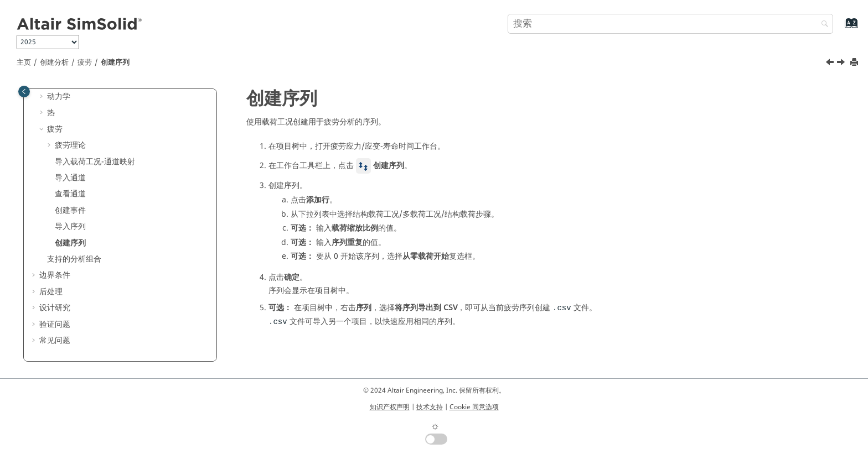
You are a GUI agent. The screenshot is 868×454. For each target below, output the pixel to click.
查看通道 (70, 194)
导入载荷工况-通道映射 (95, 162)
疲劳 (85, 62)
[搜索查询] (670, 24)
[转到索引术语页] (839, 28)
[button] (43, 97)
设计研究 (55, 308)
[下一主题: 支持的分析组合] (842, 64)
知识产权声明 (390, 407)
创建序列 (115, 62)
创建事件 (70, 210)
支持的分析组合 (74, 259)
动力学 (59, 96)
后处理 (51, 292)
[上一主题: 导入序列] (831, 64)
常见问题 (55, 340)
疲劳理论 (70, 145)
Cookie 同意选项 (474, 407)
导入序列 (70, 226)
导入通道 (70, 178)
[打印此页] (855, 63)
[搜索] (822, 25)
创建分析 (54, 62)
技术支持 (430, 407)
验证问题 (55, 324)
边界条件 (55, 275)
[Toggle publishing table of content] (24, 92)
